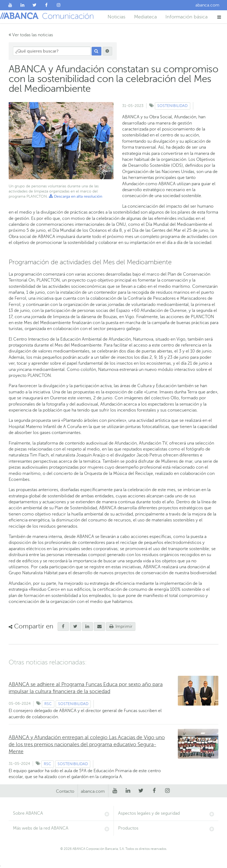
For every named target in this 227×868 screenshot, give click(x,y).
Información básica (186, 17)
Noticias (116, 17)
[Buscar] (96, 51)
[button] (219, 17)
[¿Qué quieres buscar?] (52, 51)
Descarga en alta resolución (76, 196)
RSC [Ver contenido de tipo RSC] (48, 704)
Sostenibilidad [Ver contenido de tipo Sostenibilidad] (172, 106)
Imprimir (121, 626)
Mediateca (145, 17)
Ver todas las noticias (31, 35)
